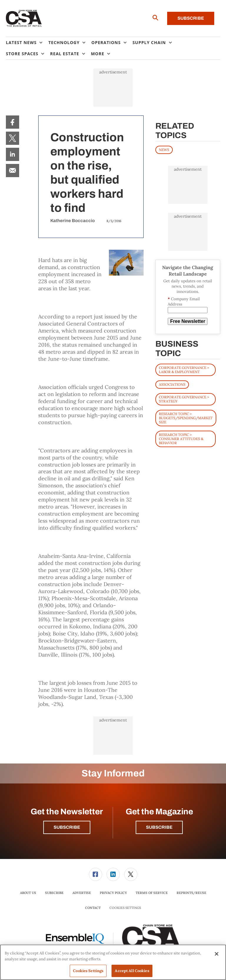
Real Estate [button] (65, 54)
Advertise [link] (82, 893)
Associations (172, 384)
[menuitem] (27, 43)
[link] (13, 122)
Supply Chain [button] (149, 42)
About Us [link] (28, 893)
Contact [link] (93, 908)
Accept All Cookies (132, 971)
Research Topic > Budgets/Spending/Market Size (186, 418)
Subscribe (191, 18)
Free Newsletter (188, 321)
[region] (113, 962)
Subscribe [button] (67, 827)
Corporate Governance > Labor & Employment (184, 370)
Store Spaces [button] (22, 54)
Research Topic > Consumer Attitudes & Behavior (181, 439)
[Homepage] (24, 19)
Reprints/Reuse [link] (191, 893)
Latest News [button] (21, 42)
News (164, 150)
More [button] (98, 54)
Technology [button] (64, 42)
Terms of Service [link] (152, 893)
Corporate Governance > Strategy (184, 399)
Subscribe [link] (54, 893)
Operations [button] (106, 42)
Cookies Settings (125, 908)
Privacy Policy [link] (113, 893)
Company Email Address (184, 302)
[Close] (217, 954)
